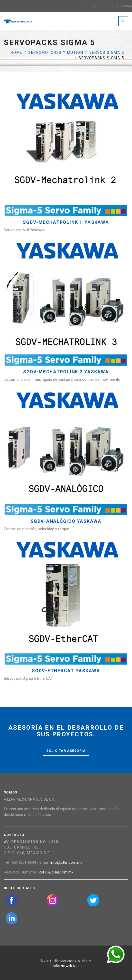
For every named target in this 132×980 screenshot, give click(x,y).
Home (16, 53)
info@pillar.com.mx (66, 863)
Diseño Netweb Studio (66, 966)
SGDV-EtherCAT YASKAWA (66, 671)
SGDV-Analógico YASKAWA (66, 521)
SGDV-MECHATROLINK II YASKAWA (66, 222)
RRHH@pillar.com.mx (56, 872)
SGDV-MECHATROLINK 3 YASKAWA (66, 372)
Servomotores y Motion (56, 53)
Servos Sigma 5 (107, 53)
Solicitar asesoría (66, 751)
